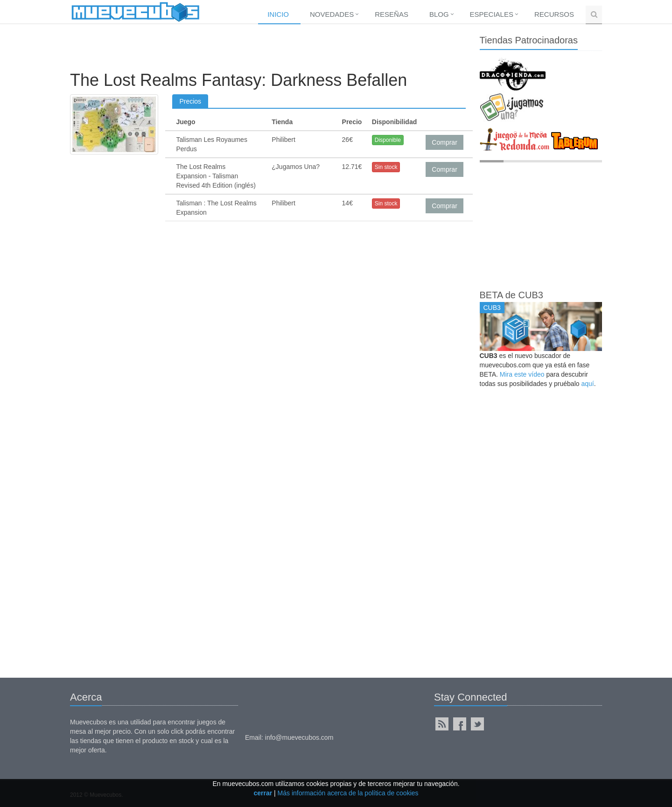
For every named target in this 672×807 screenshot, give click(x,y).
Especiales (492, 14)
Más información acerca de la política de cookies (348, 793)
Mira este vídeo (522, 374)
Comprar (444, 142)
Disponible (388, 140)
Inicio (278, 14)
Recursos (554, 14)
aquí (587, 384)
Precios (190, 101)
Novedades (332, 14)
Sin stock (386, 167)
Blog (439, 14)
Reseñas (392, 14)
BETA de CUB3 (511, 295)
